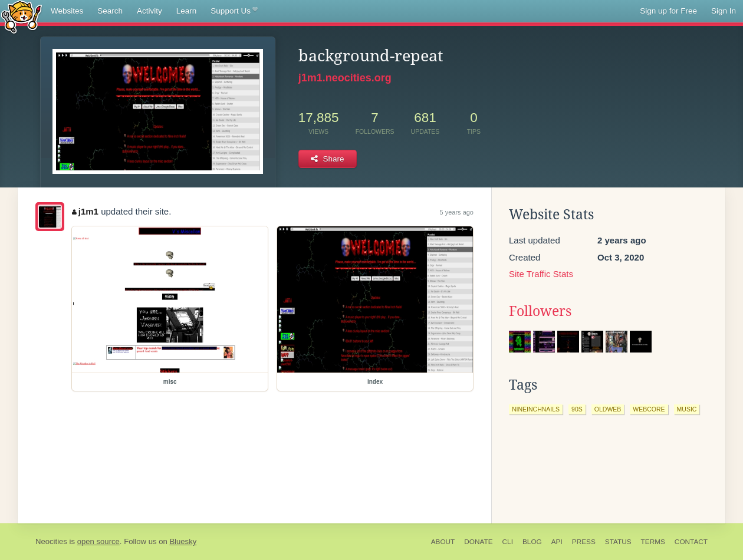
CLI (508, 542)
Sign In (724, 11)
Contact (691, 542)
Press (584, 542)
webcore (649, 409)
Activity (149, 11)
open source (98, 541)
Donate (478, 542)
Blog (532, 542)
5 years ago (457, 212)
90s (577, 409)
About (443, 542)
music (687, 409)
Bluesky (183, 541)
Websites (67, 11)
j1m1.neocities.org (345, 78)
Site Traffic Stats (541, 274)
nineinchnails (536, 409)
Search (110, 11)
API (557, 542)
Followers (540, 311)
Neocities (51, 541)
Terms (653, 542)
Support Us (234, 11)
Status (618, 542)
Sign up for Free (668, 11)
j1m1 (85, 211)
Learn (187, 11)
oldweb (608, 409)
